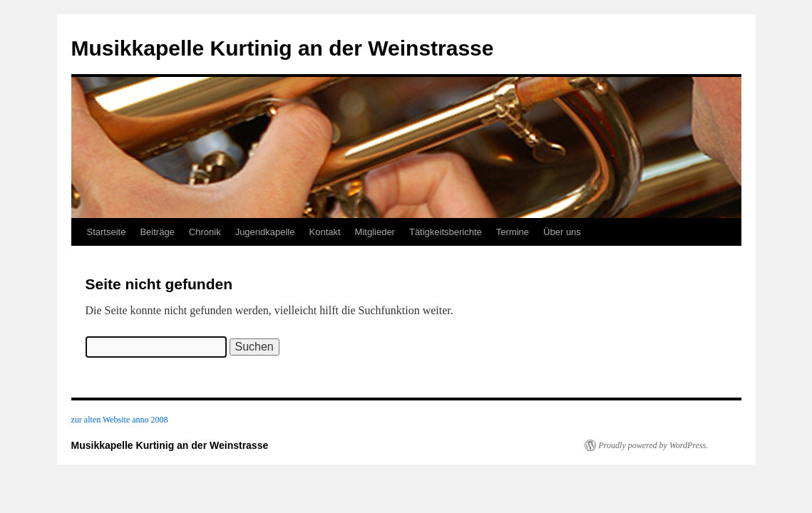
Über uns (562, 232)
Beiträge (157, 232)
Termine (513, 232)
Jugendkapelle (265, 232)
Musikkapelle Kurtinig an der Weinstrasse (283, 48)
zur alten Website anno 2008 (120, 420)
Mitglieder (375, 232)
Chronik (205, 232)
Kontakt (325, 232)
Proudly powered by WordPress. (654, 445)
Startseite (107, 232)
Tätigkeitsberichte (446, 232)
